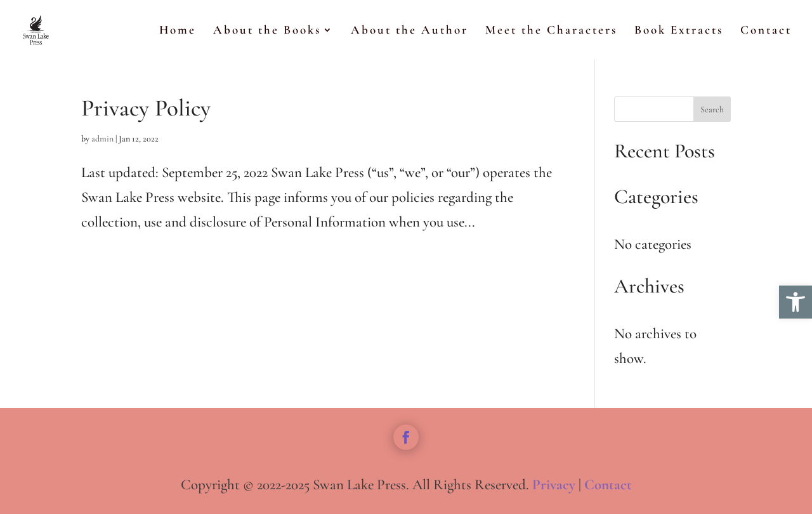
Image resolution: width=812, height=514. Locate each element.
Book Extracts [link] (679, 31)
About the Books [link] (267, 31)
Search (712, 109)
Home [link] (178, 31)
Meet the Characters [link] (551, 31)
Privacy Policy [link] (146, 108)
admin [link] (102, 139)
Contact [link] (766, 31)
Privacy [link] (554, 485)
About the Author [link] (409, 31)
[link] (796, 302)
